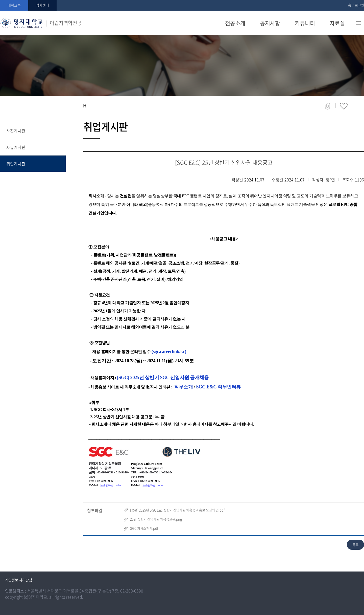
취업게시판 (16, 164)
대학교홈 (14, 5)
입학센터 (42, 5)
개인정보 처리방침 (19, 580)
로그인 (359, 5)
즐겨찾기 (344, 106)
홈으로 (85, 106)
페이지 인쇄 (361, 106)
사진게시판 (16, 131)
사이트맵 (358, 23)
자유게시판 (16, 147)
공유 (327, 106)
